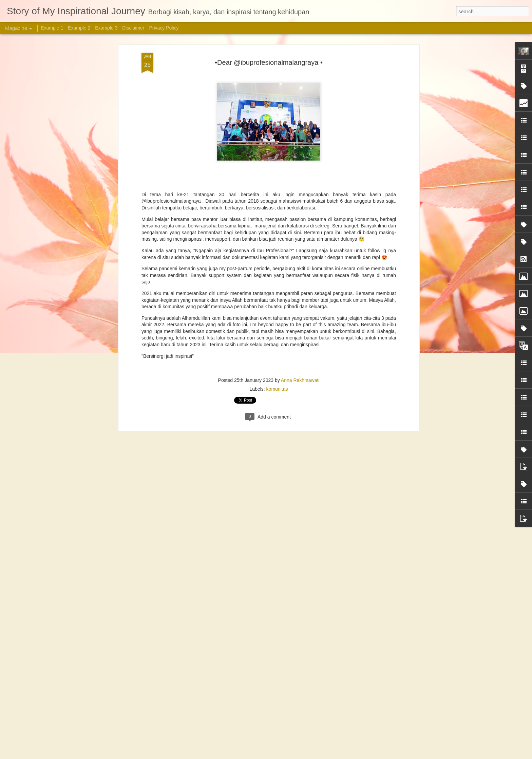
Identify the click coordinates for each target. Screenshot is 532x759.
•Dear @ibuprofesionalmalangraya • (269, 61)
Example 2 (79, 28)
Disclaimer (133, 28)
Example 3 (106, 28)
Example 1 (52, 28)
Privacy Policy (164, 28)
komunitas (277, 388)
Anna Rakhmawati (300, 379)
